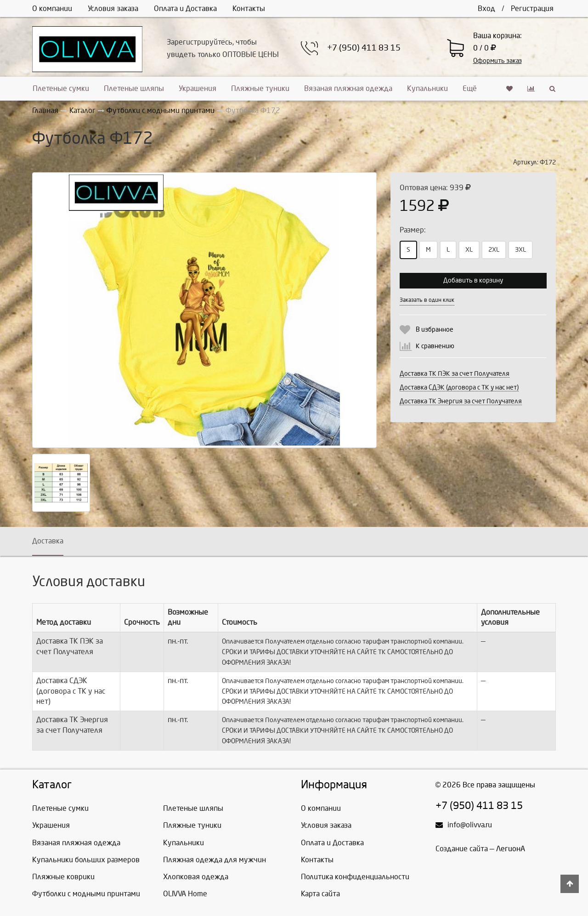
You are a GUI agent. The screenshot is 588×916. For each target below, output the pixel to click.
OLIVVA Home (185, 894)
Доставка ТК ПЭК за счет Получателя (455, 374)
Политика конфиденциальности (355, 877)
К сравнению (435, 346)
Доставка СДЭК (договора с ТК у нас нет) (459, 387)
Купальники (427, 88)
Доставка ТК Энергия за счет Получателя (461, 401)
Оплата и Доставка (185, 8)
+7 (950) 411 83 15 (364, 48)
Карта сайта (320, 894)
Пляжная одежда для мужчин (215, 860)
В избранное (435, 330)
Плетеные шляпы (134, 88)
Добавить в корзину (473, 280)
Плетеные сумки (61, 88)
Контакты (249, 8)
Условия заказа (113, 8)
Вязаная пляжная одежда (348, 88)
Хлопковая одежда (196, 877)
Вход (486, 8)
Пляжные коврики (63, 877)
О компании (52, 8)
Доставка (48, 541)
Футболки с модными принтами (86, 894)
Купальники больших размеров (86, 860)
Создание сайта (462, 849)
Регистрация (532, 8)
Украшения (198, 88)
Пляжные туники (260, 88)
